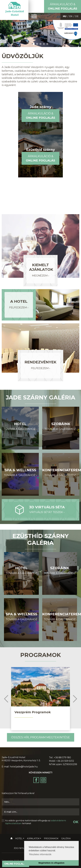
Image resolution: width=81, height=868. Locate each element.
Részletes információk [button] (40, 854)
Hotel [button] (19, 839)
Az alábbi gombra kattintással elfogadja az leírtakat (36, 822)
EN (71, 16)
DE (77, 16)
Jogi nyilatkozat (24, 848)
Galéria (66, 839)
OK (76, 822)
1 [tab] (34, 44)
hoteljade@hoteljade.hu (24, 767)
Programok (51, 839)
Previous (6, 699)
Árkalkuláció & (63, 6)
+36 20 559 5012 (65, 761)
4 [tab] (44, 44)
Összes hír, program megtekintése (41, 737)
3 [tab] (40, 44)
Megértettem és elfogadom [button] (51, 863)
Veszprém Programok (33, 712)
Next (75, 699)
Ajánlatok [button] (33, 839)
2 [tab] (37, 44)
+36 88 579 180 (62, 757)
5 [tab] (47, 44)
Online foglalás (16, 864)
